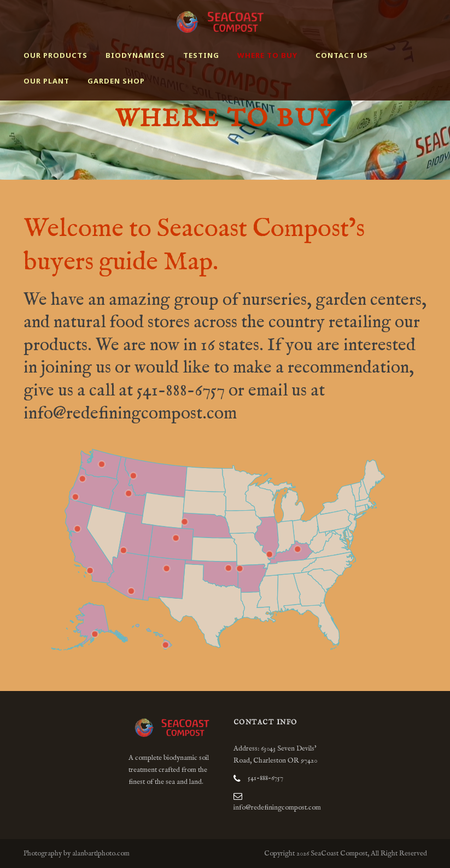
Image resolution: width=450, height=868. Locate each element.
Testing (201, 55)
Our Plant (46, 81)
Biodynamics (135, 55)
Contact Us (342, 55)
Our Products (55, 55)
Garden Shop (116, 81)
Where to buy (267, 55)
